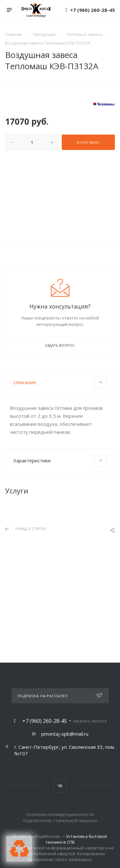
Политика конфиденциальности (60, 815)
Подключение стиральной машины (60, 821)
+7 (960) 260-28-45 (92, 10)
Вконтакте (60, 786)
